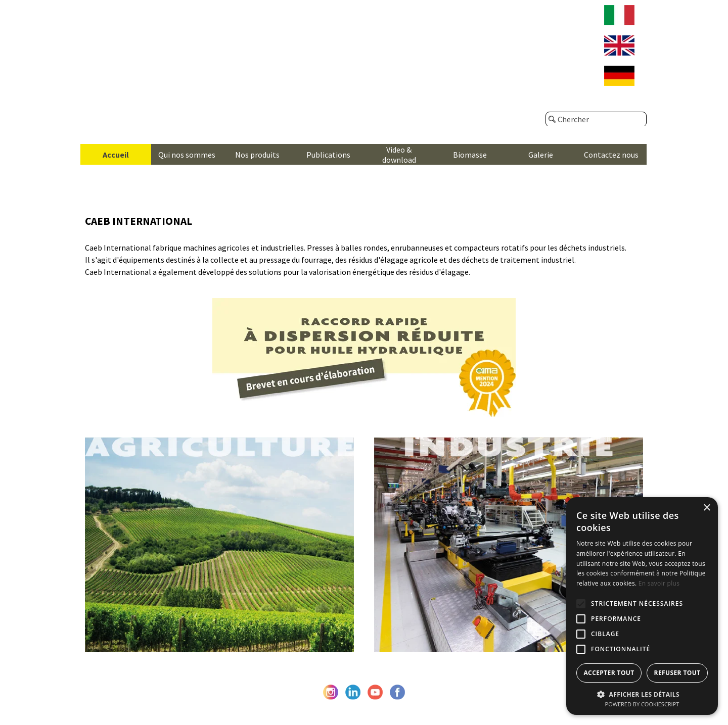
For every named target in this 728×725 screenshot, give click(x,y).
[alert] (642, 606)
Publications (328, 155)
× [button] (707, 508)
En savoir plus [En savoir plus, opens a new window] (659, 583)
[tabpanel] (364, 246)
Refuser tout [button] (677, 673)
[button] (642, 693)
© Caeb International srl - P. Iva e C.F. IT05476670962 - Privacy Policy (364, 708)
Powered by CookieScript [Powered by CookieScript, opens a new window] (642, 704)
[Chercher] (596, 119)
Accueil (116, 155)
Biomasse (470, 155)
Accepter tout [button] (609, 673)
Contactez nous (611, 155)
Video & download (399, 155)
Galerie (541, 155)
